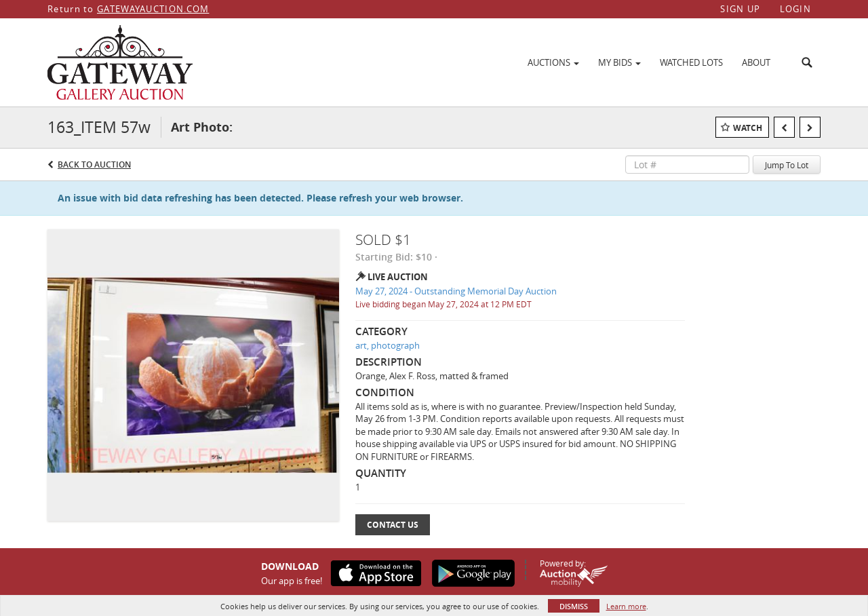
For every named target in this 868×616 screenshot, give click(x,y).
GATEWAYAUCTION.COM (153, 9)
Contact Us (393, 525)
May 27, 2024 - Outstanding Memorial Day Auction (456, 291)
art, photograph (388, 345)
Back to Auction (94, 165)
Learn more (626, 606)
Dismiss (574, 606)
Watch (748, 128)
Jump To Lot (787, 165)
